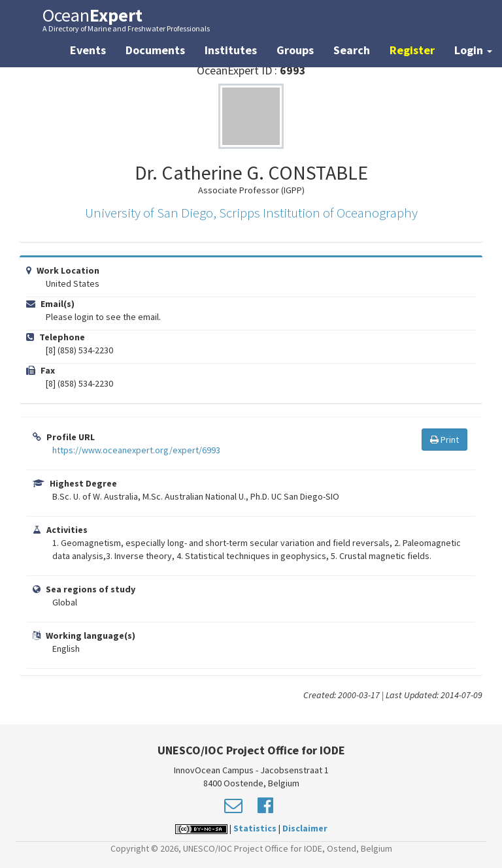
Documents (155, 50)
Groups (295, 50)
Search (352, 50)
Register (412, 50)
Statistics (255, 828)
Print (444, 440)
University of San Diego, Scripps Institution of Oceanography (251, 213)
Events (88, 50)
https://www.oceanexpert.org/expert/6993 (136, 450)
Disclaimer (305, 828)
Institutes (231, 50)
